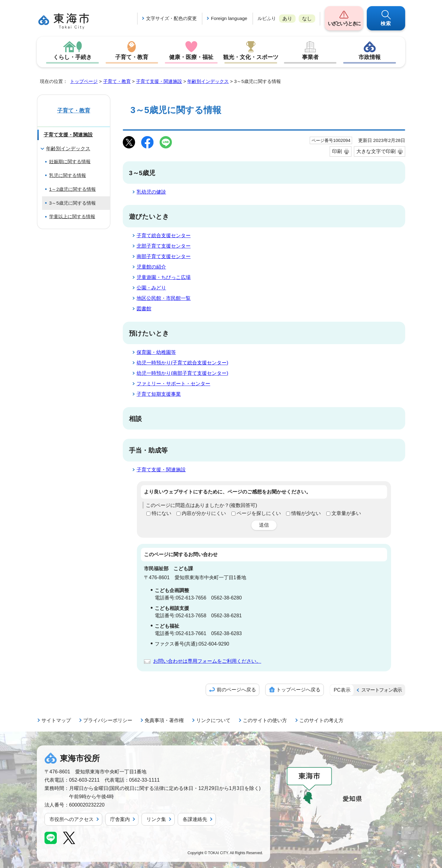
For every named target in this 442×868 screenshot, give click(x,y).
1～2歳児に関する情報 (72, 189)
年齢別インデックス (208, 81)
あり (287, 19)
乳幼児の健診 (151, 192)
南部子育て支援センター (164, 256)
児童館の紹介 (151, 267)
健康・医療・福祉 (191, 57)
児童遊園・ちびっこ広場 (164, 277)
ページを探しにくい (259, 513)
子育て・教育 (132, 57)
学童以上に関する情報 (72, 216)
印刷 (337, 151)
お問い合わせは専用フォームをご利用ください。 (207, 661)
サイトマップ (56, 720)
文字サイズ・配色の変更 (171, 18)
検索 (386, 24)
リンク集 (156, 819)
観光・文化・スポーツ (251, 57)
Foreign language (229, 18)
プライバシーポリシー (108, 720)
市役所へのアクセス (72, 819)
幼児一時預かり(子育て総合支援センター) (182, 363)
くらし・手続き (72, 57)
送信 (264, 525)
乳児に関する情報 (68, 175)
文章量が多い (346, 513)
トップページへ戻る (298, 690)
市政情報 (370, 57)
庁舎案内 (120, 819)
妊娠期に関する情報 (70, 161)
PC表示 (342, 690)
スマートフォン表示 (382, 690)
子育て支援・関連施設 (159, 81)
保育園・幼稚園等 (156, 352)
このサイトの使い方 (265, 720)
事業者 (310, 57)
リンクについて (213, 720)
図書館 (144, 309)
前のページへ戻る (236, 690)
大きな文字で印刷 (376, 151)
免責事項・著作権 (164, 720)
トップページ (84, 81)
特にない (161, 513)
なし (307, 19)
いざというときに (344, 24)
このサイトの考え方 (321, 720)
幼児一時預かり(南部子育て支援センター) (182, 373)
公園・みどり (151, 288)
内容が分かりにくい (204, 513)
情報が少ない (306, 513)
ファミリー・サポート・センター (173, 384)
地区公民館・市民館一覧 (164, 298)
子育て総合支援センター (164, 236)
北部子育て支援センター (164, 246)
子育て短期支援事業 (159, 394)
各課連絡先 (195, 819)
